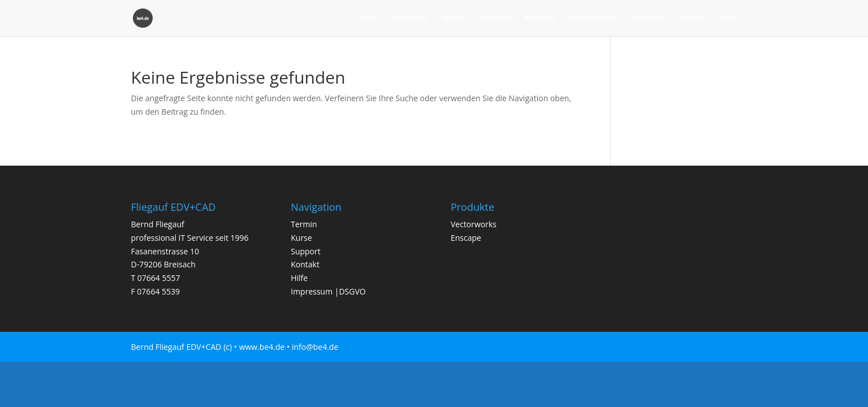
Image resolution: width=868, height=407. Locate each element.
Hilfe (728, 19)
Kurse (454, 19)
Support (495, 19)
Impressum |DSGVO (328, 291)
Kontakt (540, 19)
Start (368, 19)
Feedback (411, 19)
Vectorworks (593, 19)
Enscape (647, 19)
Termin (691, 19)
